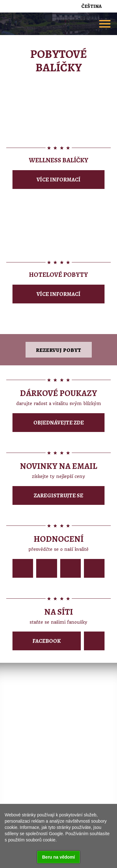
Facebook (47, 641)
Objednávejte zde (59, 423)
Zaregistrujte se (58, 495)
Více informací (58, 180)
